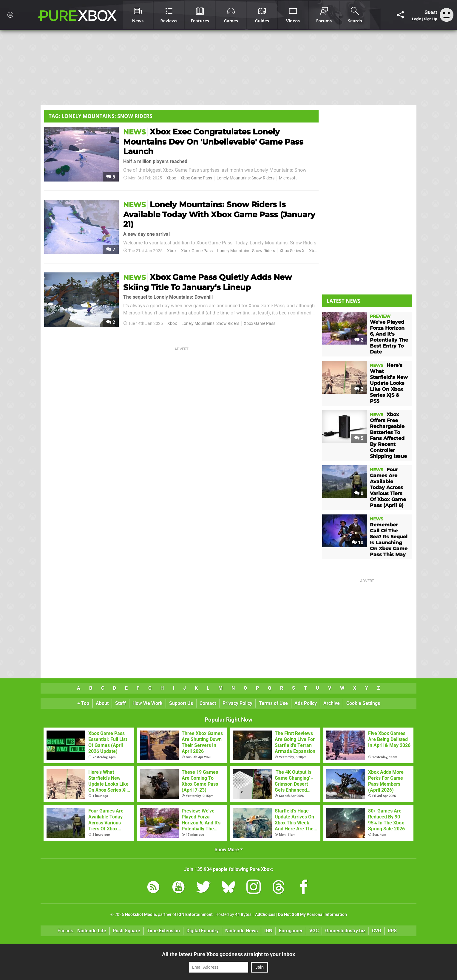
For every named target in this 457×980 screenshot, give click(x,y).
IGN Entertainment (195, 915)
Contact (208, 703)
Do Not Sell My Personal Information (312, 915)
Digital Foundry (203, 931)
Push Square (126, 931)
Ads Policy (306, 703)
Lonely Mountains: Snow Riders (246, 178)
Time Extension (163, 931)
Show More (229, 850)
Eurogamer (291, 931)
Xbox (171, 178)
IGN (268, 931)
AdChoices (265, 915)
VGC (314, 931)
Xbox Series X (292, 251)
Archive (332, 703)
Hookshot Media (141, 915)
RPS (392, 931)
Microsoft (288, 178)
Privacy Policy (237, 703)
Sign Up (430, 19)
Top (83, 703)
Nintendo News (241, 931)
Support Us (181, 703)
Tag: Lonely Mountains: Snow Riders (100, 116)
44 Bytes (243, 915)
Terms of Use (273, 703)
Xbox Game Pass (196, 178)
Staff (121, 703)
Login (417, 19)
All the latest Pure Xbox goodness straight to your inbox (229, 954)
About (102, 703)
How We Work (148, 703)
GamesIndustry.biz (345, 931)
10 (358, 543)
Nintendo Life (92, 931)
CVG (377, 931)
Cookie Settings (363, 703)
